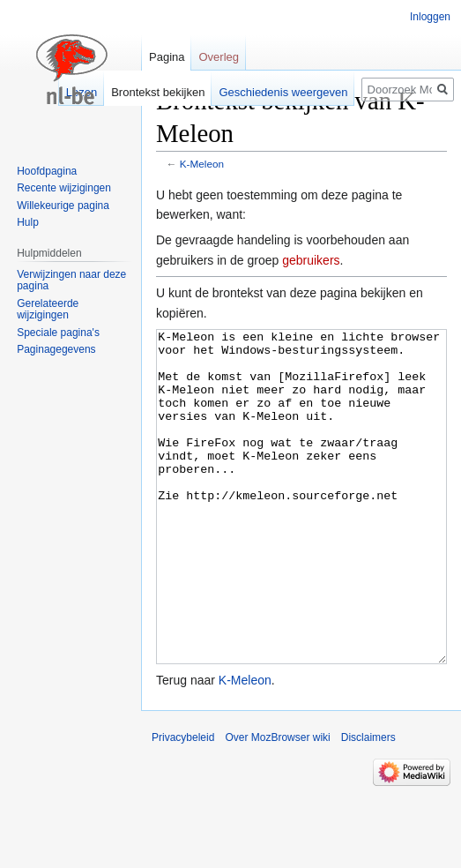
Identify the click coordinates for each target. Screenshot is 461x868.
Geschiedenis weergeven (283, 92)
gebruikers (311, 260)
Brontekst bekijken (158, 92)
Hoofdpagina (47, 171)
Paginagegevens (56, 349)
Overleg (219, 57)
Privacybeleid (183, 804)
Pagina (167, 57)
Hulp (28, 222)
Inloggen (430, 17)
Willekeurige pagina (63, 206)
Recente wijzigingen (64, 188)
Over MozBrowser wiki (277, 804)
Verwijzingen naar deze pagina (71, 281)
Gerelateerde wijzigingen (48, 310)
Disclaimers (368, 804)
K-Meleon (202, 164)
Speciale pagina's (58, 333)
